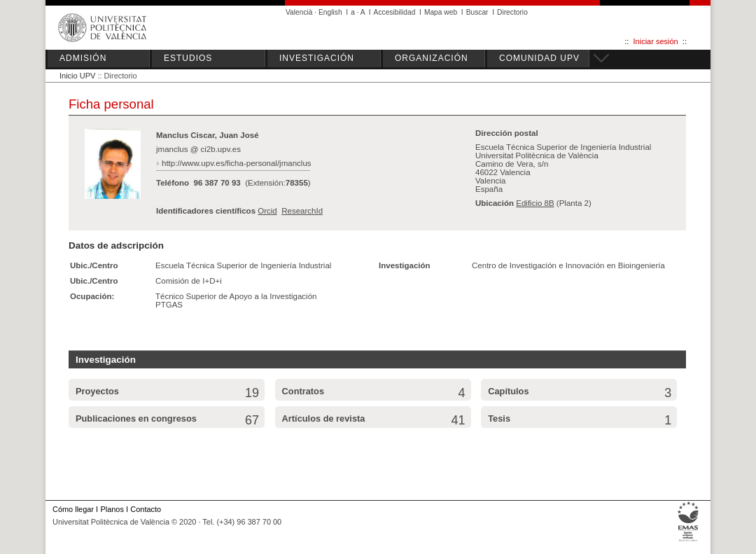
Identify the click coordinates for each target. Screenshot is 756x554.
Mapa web (441, 12)
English (330, 12)
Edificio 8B (535, 203)
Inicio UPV (77, 76)
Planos (112, 509)
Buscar (477, 12)
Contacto (146, 509)
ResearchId (302, 211)
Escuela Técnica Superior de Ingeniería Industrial (243, 265)
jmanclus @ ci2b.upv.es (198, 149)
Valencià (299, 12)
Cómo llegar (73, 509)
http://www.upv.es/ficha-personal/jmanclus (237, 163)
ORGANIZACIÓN (432, 58)
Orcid (267, 211)
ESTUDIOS (188, 58)
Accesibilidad (395, 12)
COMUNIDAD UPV (539, 58)
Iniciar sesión (656, 41)
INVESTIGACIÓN (317, 58)
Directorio (512, 12)
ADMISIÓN (83, 58)
